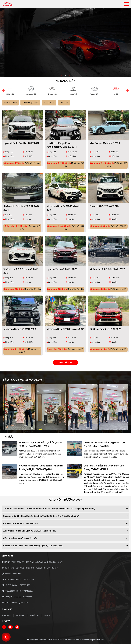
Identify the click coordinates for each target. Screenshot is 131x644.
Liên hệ (47, 615)
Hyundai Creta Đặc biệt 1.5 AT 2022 (21, 143)
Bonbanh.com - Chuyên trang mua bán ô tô (86, 640)
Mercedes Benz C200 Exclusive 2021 (65, 329)
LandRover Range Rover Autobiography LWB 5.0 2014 (62, 145)
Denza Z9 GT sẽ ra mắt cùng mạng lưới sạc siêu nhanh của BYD (104, 444)
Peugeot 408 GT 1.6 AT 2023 (104, 206)
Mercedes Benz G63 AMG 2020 (20, 329)
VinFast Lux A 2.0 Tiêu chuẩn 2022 (107, 269)
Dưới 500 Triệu (10, 103)
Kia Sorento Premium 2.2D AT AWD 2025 (21, 208)
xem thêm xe (65, 363)
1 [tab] (61, 75)
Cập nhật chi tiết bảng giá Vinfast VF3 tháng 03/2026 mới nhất (104, 467)
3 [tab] (70, 75)
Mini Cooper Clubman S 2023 (105, 143)
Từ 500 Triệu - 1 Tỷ (30, 103)
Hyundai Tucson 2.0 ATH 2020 (62, 269)
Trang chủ (6, 615)
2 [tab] (65, 75)
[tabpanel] (65, 42)
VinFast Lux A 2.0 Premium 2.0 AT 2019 (21, 271)
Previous (3, 91)
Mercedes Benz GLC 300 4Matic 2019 (63, 208)
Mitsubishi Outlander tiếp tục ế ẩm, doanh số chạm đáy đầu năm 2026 (41, 444)
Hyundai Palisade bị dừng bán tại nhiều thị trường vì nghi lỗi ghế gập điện (41, 467)
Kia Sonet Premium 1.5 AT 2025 (105, 329)
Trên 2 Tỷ (64, 103)
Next (128, 91)
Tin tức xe (34, 615)
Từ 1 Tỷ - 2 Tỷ (49, 103)
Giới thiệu (20, 615)
